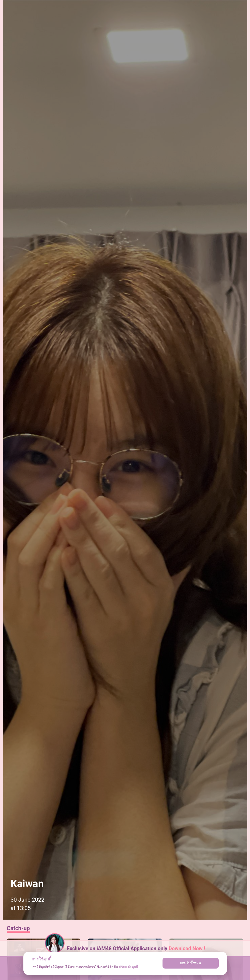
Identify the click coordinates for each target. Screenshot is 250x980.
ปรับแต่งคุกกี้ (129, 967)
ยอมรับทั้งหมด (190, 963)
